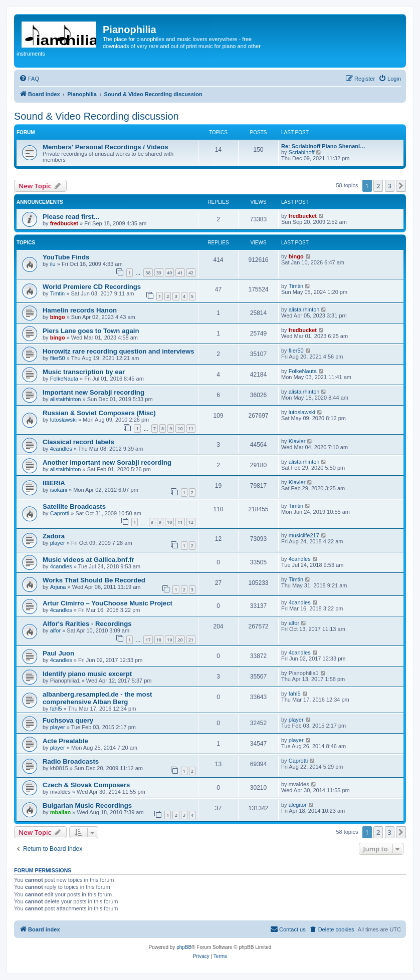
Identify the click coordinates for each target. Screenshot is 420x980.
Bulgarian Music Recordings (87, 805)
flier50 (58, 358)
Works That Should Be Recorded (94, 580)
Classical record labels (78, 442)
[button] (401, 186)
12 (191, 522)
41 (180, 273)
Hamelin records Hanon (80, 310)
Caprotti (60, 513)
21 (191, 640)
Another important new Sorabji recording (107, 462)
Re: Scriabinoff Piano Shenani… (323, 146)
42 (191, 273)
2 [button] (378, 186)
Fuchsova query (68, 720)
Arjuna (58, 587)
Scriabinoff (302, 152)
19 (169, 640)
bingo (296, 256)
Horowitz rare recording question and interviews (119, 351)
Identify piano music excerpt (87, 674)
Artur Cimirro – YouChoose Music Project (108, 603)
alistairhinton (304, 309)
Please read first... (71, 217)
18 (159, 640)
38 (148, 273)
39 (159, 273)
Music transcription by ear (84, 372)
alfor (55, 630)
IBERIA (54, 483)
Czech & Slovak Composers (86, 785)
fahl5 (56, 709)
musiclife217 (304, 535)
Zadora (54, 536)
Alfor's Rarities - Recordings (87, 624)
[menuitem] (29, 79)
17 (148, 640)
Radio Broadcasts (71, 761)
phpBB (184, 947)
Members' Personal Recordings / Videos (106, 147)
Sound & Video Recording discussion (96, 116)
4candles (61, 449)
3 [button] (390, 186)
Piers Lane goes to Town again (91, 331)
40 (169, 273)
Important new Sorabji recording (93, 392)
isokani (59, 490)
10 (180, 428)
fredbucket (64, 223)
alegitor (298, 805)
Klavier (297, 441)
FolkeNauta (64, 379)
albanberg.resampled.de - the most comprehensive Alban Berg (97, 698)
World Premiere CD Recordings (92, 287)
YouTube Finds (66, 257)
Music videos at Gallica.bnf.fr (88, 560)
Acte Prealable (65, 741)
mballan (61, 812)
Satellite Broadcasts (74, 507)
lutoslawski (63, 420)
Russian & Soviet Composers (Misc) (99, 413)
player (58, 543)
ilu (53, 264)
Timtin (58, 293)
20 (180, 640)
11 (191, 428)
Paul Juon (58, 653)
